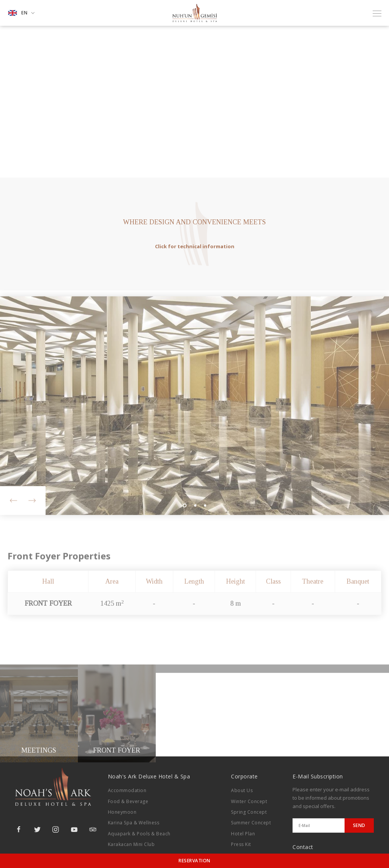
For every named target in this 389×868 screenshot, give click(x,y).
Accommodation (127, 790)
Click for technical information (195, 246)
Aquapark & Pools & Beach (139, 834)
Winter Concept (249, 801)
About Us (242, 790)
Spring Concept (249, 812)
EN (21, 13)
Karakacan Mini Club (131, 844)
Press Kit (241, 844)
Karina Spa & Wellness (134, 823)
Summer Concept (251, 823)
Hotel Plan (243, 834)
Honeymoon (122, 812)
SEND (359, 825)
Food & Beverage (128, 801)
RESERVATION (194, 861)
